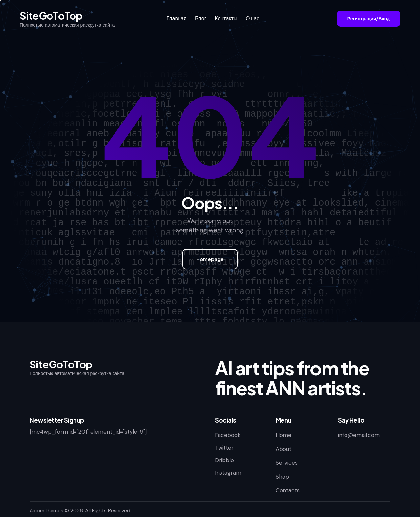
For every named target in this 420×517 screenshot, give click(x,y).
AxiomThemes (46, 511)
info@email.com (359, 435)
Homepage (210, 259)
